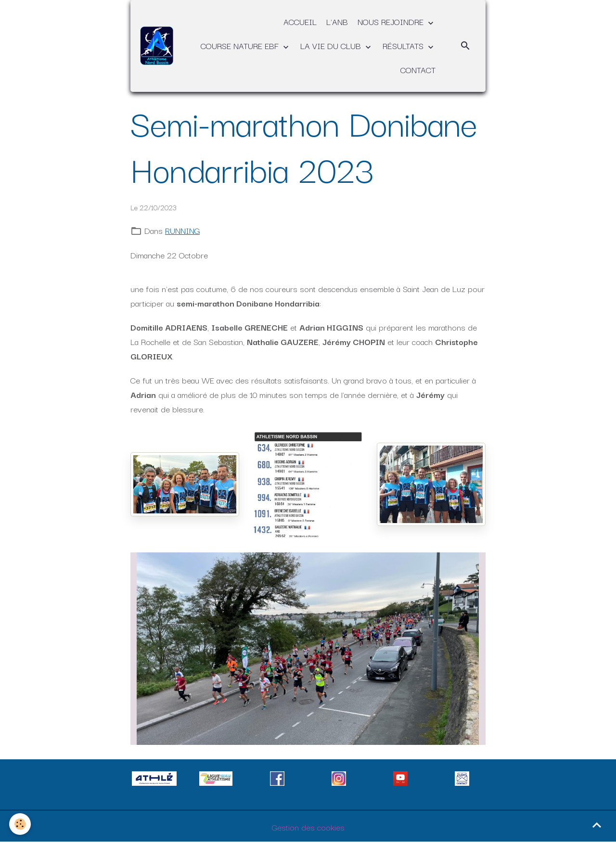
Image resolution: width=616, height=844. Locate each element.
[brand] (157, 45)
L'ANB (337, 21)
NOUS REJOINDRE (392, 21)
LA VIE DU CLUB (332, 45)
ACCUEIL (300, 21)
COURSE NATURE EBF (241, 45)
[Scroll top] (597, 825)
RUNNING (182, 230)
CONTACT (418, 70)
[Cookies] (20, 824)
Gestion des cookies (308, 827)
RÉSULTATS (404, 45)
